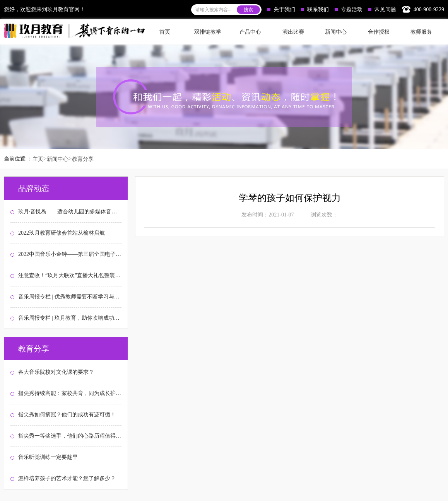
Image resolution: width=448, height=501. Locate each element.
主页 (38, 159)
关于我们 (281, 9)
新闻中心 (58, 159)
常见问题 (382, 9)
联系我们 (315, 9)
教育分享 (83, 159)
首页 (165, 32)
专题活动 (349, 9)
